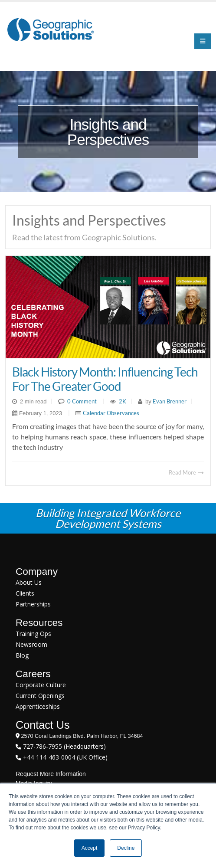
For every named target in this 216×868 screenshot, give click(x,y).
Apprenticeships (38, 706)
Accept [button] (90, 848)
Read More (186, 472)
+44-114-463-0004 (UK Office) (64, 757)
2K (123, 401)
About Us (29, 582)
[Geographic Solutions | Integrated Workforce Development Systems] (51, 29)
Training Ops (33, 634)
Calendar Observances (111, 413)
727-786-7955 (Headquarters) (64, 746)
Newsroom (31, 644)
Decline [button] (126, 848)
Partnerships (33, 604)
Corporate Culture (41, 685)
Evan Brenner (169, 401)
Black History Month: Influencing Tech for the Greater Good (105, 379)
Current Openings (40, 696)
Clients (25, 593)
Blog (22, 655)
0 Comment (82, 401)
